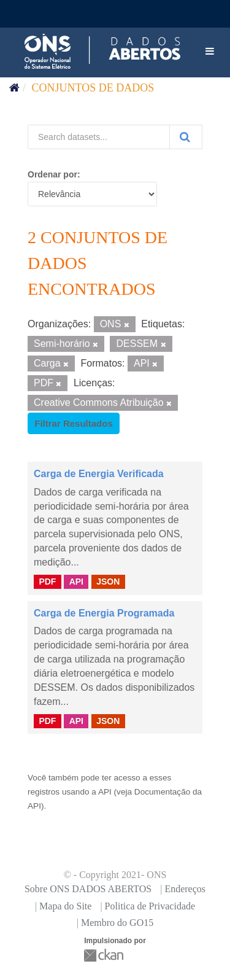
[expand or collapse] (210, 52)
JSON (108, 581)
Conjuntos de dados (93, 88)
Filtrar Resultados (74, 423)
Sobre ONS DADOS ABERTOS (88, 889)
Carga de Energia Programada (104, 613)
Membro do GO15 (117, 923)
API (76, 581)
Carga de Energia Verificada (99, 474)
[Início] (14, 88)
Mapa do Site (65, 906)
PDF (47, 581)
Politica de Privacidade (150, 906)
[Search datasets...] (99, 137)
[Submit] (186, 137)
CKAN (105, 955)
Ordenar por (52, 174)
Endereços (185, 889)
